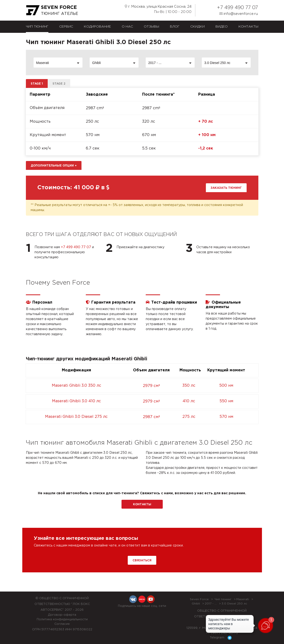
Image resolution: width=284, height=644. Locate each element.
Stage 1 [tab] (37, 84)
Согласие (62, 624)
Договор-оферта (62, 615)
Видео (222, 27)
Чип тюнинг (37, 27)
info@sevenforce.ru (239, 14)
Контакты (248, 27)
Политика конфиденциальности (62, 619)
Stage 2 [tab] (59, 84)
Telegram (222, 638)
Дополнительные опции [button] (54, 166)
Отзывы (151, 27)
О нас (127, 27)
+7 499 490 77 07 (237, 8)
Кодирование (97, 27)
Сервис (66, 27)
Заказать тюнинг (226, 188)
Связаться (142, 561)
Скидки (197, 27)
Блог (175, 27)
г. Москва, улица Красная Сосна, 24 (158, 6)
